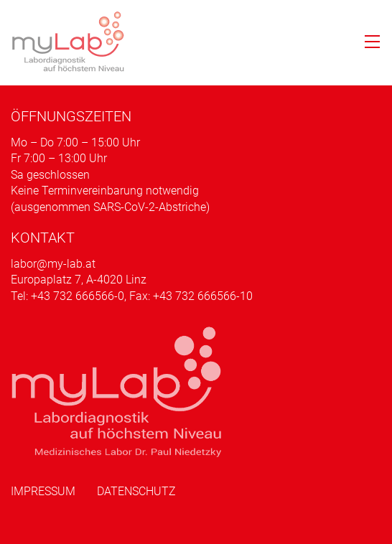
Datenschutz (136, 491)
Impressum (43, 491)
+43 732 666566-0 (78, 296)
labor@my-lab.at (53, 264)
